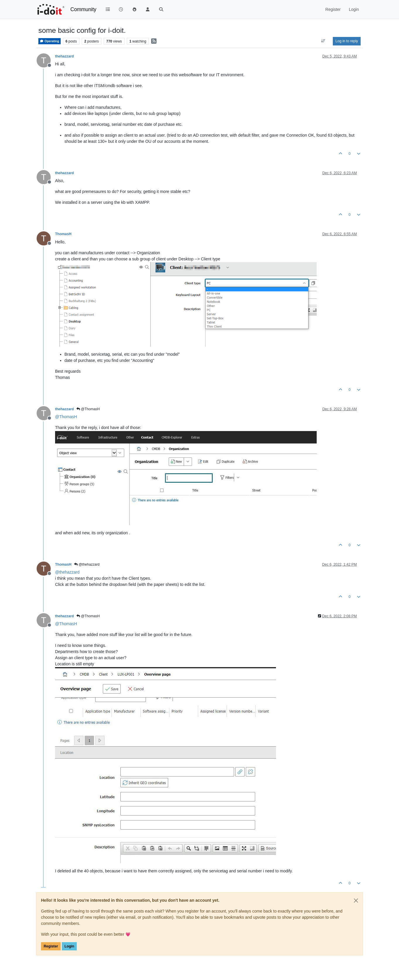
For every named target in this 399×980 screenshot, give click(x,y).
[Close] (356, 901)
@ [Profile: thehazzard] (67, 572)
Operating (50, 41)
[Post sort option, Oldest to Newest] (323, 41)
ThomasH (63, 234)
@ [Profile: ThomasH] (66, 417)
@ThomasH (88, 409)
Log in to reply (347, 41)
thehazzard (64, 56)
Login (69, 946)
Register (51, 946)
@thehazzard (87, 564)
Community (83, 9)
